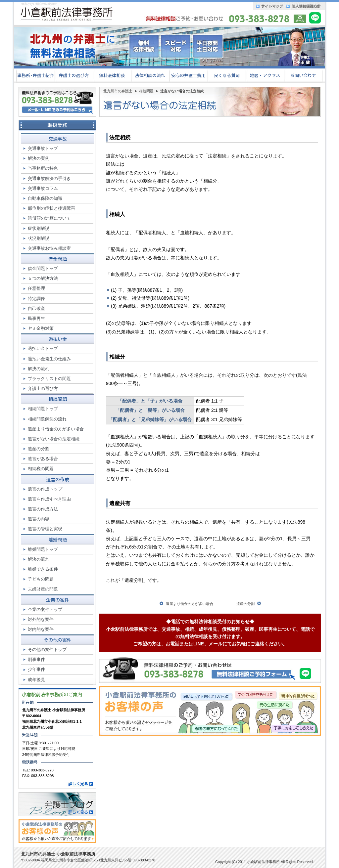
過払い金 (58, 339)
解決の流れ (39, 369)
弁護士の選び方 (74, 76)
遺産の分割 (245, 604)
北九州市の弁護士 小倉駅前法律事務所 (58, 854)
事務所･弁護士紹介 (36, 76)
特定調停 (36, 299)
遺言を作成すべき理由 (49, 499)
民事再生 (36, 318)
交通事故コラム (43, 188)
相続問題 (146, 91)
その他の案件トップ (47, 650)
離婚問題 (58, 540)
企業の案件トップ (45, 609)
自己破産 (36, 308)
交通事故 (58, 139)
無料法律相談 (112, 76)
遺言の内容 (39, 519)
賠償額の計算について (49, 218)
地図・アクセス (265, 76)
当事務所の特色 (43, 168)
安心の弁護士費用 (188, 76)
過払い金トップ (43, 348)
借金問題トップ (43, 268)
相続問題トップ (43, 409)
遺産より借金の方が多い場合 (190, 604)
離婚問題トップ (43, 549)
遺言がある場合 (43, 459)
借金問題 (58, 259)
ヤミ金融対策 (41, 328)
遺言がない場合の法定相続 (54, 439)
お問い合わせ (303, 76)
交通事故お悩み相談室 (49, 248)
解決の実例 (39, 158)
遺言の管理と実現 (45, 529)
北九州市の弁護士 (118, 91)
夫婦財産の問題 (43, 589)
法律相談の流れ (150, 76)
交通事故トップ (43, 148)
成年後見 (36, 680)
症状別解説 (39, 228)
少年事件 (36, 669)
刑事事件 (36, 659)
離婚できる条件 (43, 569)
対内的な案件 (41, 629)
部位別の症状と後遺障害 (51, 208)
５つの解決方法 (43, 278)
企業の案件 (58, 600)
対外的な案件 (41, 619)
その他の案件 (58, 640)
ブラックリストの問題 (49, 379)
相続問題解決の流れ (47, 419)
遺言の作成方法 (43, 509)
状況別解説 (39, 238)
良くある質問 (227, 76)
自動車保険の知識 (45, 198)
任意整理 (36, 288)
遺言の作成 (58, 480)
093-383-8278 (42, 770)
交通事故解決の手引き (49, 178)
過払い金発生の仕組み (49, 359)
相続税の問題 (41, 469)
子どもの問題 (41, 579)
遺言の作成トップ (45, 489)
